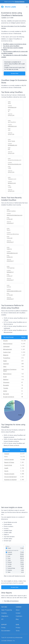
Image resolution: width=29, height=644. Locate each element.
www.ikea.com (12, 107)
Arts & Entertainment (10, 477)
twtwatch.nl (10, 272)
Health (6, 468)
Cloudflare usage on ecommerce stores (15, 44)
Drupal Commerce (9, 397)
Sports (6, 471)
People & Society (9, 474)
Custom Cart (7, 352)
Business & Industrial (10, 480)
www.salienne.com (12, 253)
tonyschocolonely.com (15, 164)
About (18, 610)
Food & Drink (8, 465)
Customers (19, 616)
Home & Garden (9, 460)
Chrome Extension (20, 2)
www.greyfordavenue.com (14, 215)
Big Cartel (6, 394)
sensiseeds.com (12, 145)
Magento (6, 355)
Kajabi (5, 361)
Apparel (7, 454)
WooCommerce (8, 344)
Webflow (6, 380)
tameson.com (12, 183)
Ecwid (5, 377)
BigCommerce (7, 374)
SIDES (5, 391)
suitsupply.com (12, 126)
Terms (18, 631)
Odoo (5, 367)
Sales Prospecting (7, 610)
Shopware (6, 382)
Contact (18, 613)
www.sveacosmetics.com (14, 291)
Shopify (5, 341)
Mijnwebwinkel (7, 349)
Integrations (5, 616)
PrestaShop (7, 358)
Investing (4, 613)
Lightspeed (6, 346)
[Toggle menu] (27, 7)
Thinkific (6, 388)
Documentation (6, 631)
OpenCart (6, 364)
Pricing (3, 628)
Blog (17, 619)
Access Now (15, 73)
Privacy (18, 628)
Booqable (6, 385)
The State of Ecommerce (11, 601)
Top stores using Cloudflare (11, 46)
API (2, 619)
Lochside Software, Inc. (8, 641)
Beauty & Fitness (9, 462)
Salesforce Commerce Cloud (10, 370)
